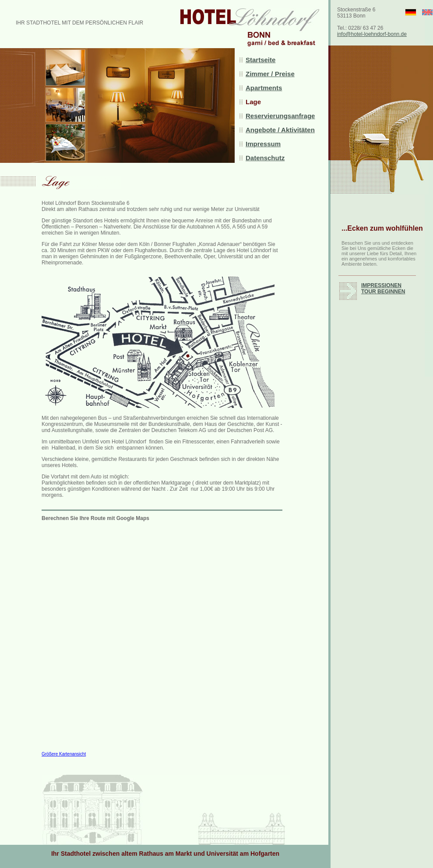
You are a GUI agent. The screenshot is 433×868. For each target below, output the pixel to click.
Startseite (261, 60)
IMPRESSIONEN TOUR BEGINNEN (383, 288)
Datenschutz (265, 158)
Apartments (264, 88)
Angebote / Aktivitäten (280, 130)
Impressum (263, 144)
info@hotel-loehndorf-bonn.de (372, 34)
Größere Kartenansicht (64, 754)
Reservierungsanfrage (280, 116)
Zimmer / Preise (270, 74)
